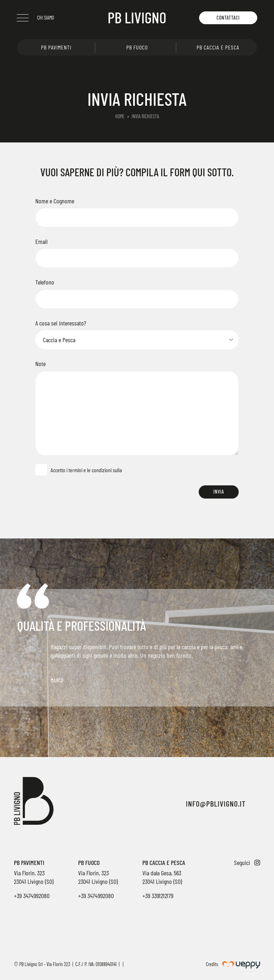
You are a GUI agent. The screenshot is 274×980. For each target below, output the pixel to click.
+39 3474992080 (32, 896)
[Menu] (23, 18)
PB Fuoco (137, 47)
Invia (219, 492)
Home (120, 116)
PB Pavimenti (56, 47)
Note (40, 364)
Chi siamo (46, 18)
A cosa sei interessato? (61, 323)
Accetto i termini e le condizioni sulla (85, 470)
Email (41, 241)
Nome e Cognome (55, 201)
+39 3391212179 (158, 896)
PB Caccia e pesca (218, 47)
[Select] (137, 340)
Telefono (45, 282)
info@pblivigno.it (216, 803)
